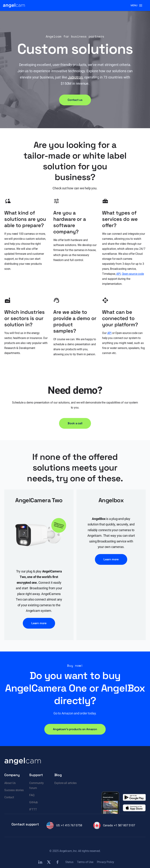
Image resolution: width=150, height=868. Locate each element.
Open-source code (133, 274)
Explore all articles (65, 783)
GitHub (34, 802)
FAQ (32, 795)
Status (69, 862)
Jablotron (75, 77)
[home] (14, 5)
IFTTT (33, 809)
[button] (137, 5)
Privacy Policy (106, 862)
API (118, 274)
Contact (9, 797)
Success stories (14, 790)
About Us (10, 783)
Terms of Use (85, 862)
